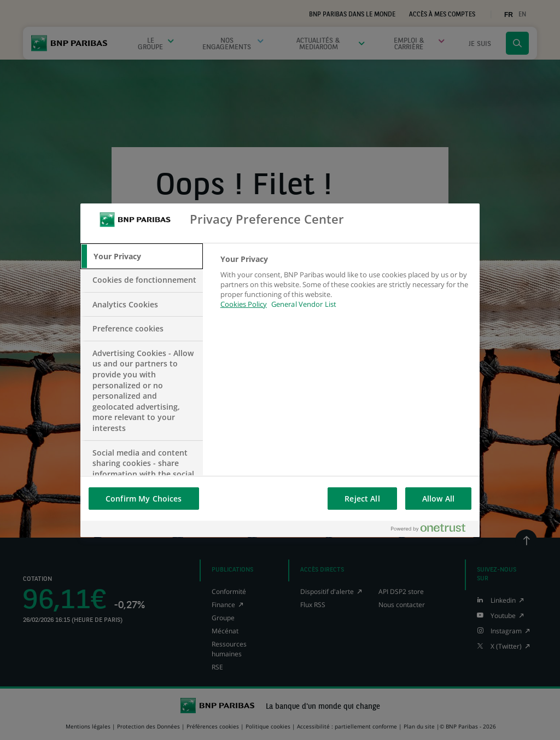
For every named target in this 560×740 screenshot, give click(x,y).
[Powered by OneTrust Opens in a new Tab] (433, 529)
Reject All (362, 499)
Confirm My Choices (144, 499)
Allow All (438, 499)
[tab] (142, 257)
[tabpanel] (345, 288)
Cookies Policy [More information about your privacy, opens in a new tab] (244, 304)
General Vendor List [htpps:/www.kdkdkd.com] (304, 304)
